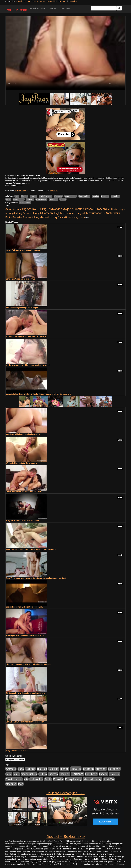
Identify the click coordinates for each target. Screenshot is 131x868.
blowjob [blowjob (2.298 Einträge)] (66, 209)
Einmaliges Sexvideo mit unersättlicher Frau (25, 636)
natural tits (115, 196)
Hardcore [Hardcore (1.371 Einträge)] (48, 213)
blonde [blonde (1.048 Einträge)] (56, 209)
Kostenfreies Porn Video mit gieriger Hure (24, 250)
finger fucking (84, 196)
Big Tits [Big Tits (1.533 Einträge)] (47, 209)
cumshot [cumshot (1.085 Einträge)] (88, 209)
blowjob (24, 196)
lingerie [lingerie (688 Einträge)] (71, 213)
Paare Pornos (25, 203)
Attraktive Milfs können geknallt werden (23, 434)
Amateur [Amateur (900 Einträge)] (10, 209)
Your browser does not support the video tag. (65, 53)
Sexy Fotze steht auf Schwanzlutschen (22, 521)
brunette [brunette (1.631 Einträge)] (77, 209)
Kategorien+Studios (37, 8)
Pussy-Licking (19, 199)
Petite (8, 199)
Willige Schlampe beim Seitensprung (22, 463)
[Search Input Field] (104, 8)
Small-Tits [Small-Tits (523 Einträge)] (63, 217)
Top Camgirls (33, 1)
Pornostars (53, 8)
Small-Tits (53, 199)
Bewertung (65, 8)
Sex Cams (62, 1)
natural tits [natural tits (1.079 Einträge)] (114, 213)
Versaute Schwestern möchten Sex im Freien (25, 722)
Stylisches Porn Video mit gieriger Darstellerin (26, 693)
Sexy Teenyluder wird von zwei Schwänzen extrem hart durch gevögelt (36, 578)
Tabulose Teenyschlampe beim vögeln (22, 308)
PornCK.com (16, 10)
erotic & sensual (46, 196)
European (58, 196)
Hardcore (105, 196)
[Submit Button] (119, 8)
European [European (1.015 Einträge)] (100, 209)
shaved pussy (41, 199)
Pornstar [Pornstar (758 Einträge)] (17, 217)
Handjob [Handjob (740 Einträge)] (37, 213)
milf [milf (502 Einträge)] (105, 213)
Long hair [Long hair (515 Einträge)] (81, 213)
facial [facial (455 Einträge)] (109, 209)
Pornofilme (21, 1)
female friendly (71, 196)
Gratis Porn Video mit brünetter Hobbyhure (24, 492)
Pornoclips (73, 1)
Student (63, 199)
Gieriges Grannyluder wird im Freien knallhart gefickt (28, 664)
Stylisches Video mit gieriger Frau (20, 279)
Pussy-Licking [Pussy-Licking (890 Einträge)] (31, 217)
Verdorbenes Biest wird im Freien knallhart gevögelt (28, 365)
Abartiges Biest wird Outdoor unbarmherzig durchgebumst (31, 549)
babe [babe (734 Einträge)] (19, 209)
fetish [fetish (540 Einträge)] (115, 209)
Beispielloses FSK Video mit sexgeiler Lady (24, 607)
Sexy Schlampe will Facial (17, 751)
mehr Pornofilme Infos (14, 186)
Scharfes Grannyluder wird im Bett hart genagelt (26, 336)
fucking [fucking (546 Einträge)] (18, 213)
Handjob (95, 196)
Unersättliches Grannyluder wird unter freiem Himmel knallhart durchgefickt (38, 394)
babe (17, 196)
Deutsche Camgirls (48, 1)
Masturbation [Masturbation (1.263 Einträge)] (94, 213)
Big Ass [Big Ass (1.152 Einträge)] (27, 209)
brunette (33, 196)
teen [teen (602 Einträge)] (82, 217)
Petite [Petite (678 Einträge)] (9, 217)
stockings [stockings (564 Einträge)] (74, 217)
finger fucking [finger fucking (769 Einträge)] (29, 774)
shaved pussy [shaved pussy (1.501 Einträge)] (48, 217)
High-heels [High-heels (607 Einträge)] (60, 213)
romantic (30, 199)
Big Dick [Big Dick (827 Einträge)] (37, 209)
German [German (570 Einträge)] (27, 213)
